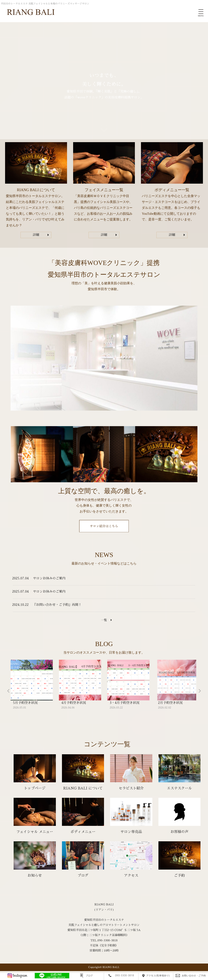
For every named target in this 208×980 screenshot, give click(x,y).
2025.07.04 (20, 578)
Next (199, 691)
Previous (9, 691)
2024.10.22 (20, 605)
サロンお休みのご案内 (49, 578)
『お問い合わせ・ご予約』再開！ (57, 605)
